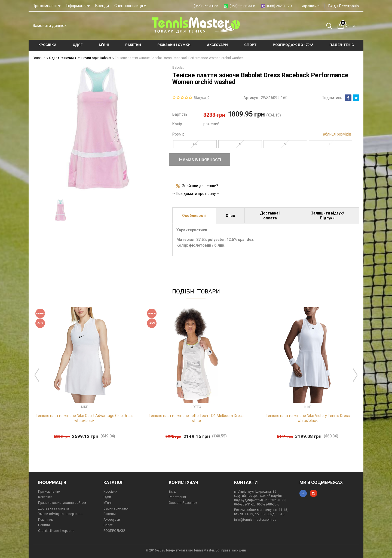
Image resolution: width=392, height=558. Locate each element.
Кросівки (110, 492)
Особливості (194, 216)
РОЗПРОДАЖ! (114, 531)
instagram (313, 493)
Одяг (54, 58)
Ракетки (110, 514)
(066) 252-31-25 (206, 6)
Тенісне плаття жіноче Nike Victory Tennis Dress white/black (308, 418)
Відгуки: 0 (202, 98)
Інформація (78, 6)
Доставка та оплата (53, 508)
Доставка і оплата (270, 216)
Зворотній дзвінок (183, 503)
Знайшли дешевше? (200, 186)
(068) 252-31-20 (279, 6)
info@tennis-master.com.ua (255, 520)
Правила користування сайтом (62, 503)
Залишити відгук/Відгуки (327, 216)
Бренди (102, 6)
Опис (230, 216)
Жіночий (68, 58)
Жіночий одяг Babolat (96, 58)
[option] (61, 210)
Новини (44, 525)
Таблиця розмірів (336, 134)
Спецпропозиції (130, 6)
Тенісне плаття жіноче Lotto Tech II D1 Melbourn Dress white (196, 418)
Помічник (45, 520)
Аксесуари (112, 520)
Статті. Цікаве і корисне (56, 531)
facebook (303, 493)
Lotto (196, 407)
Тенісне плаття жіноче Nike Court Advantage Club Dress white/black (85, 418)
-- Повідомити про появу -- (196, 194)
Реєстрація (349, 6)
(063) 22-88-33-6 (242, 6)
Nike (85, 407)
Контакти (45, 497)
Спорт (108, 525)
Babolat (178, 68)
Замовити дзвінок (50, 26)
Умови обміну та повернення (61, 514)
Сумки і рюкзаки (116, 508)
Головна (40, 58)
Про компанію (47, 6)
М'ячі (108, 503)
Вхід (332, 6)
